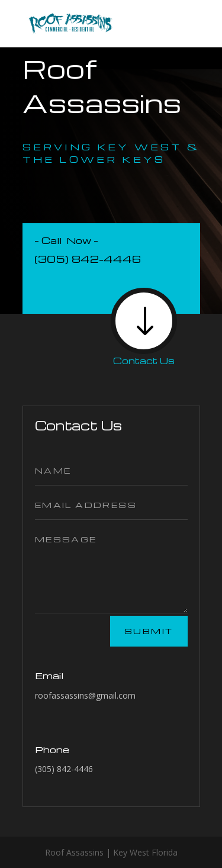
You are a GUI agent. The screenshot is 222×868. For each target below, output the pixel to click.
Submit (149, 631)
